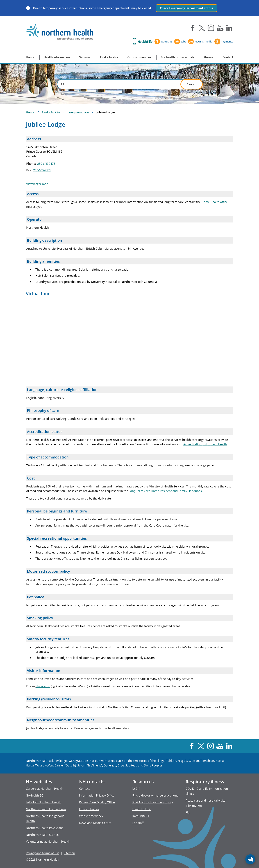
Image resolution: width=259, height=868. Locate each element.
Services (85, 57)
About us (167, 41)
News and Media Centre (95, 823)
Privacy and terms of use (43, 853)
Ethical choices (89, 809)
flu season (43, 686)
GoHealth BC (35, 795)
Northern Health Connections (46, 809)
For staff (138, 823)
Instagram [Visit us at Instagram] (211, 28)
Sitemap (69, 853)
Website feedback (91, 816)
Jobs (184, 41)
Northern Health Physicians (45, 828)
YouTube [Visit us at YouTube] (220, 28)
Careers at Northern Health (45, 789)
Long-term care (78, 112)
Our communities (139, 57)
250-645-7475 (46, 164)
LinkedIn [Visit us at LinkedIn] (229, 28)
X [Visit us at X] (202, 28)
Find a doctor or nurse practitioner (156, 795)
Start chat (250, 859)
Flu (188, 812)
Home (30, 57)
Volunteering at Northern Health (48, 842)
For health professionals (177, 57)
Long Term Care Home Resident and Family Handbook (165, 491)
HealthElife (145, 42)
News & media (204, 41)
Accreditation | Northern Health (205, 444)
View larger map (37, 184)
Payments (227, 41)
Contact (228, 57)
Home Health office (215, 202)
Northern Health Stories (42, 835)
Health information (57, 57)
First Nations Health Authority (153, 802)
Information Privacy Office (97, 795)
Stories (208, 57)
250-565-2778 (42, 170)
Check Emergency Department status (187, 8)
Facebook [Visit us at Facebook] (193, 28)
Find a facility (109, 57)
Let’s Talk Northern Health (44, 802)
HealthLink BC (142, 809)
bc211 (136, 789)
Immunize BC (141, 816)
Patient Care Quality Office (97, 802)
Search (63, 84)
